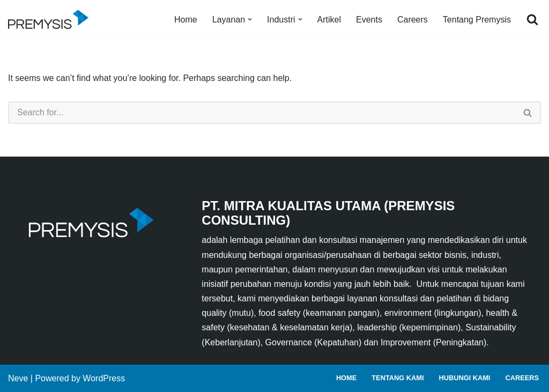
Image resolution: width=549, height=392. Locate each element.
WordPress (104, 378)
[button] (250, 19)
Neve (18, 378)
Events (369, 20)
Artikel (329, 20)
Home (186, 20)
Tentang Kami (398, 378)
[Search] (532, 19)
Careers (413, 20)
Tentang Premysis (477, 20)
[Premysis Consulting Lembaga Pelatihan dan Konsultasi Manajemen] (51, 19)
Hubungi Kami (464, 378)
